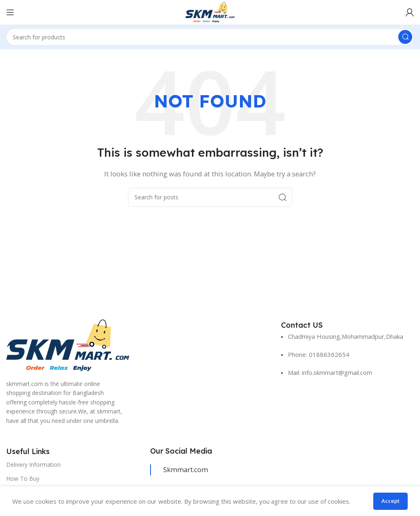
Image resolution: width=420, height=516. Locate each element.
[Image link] (68, 345)
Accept (390, 501)
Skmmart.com (186, 469)
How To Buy (23, 478)
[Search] (210, 37)
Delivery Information (33, 465)
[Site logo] (210, 11)
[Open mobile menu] (10, 12)
